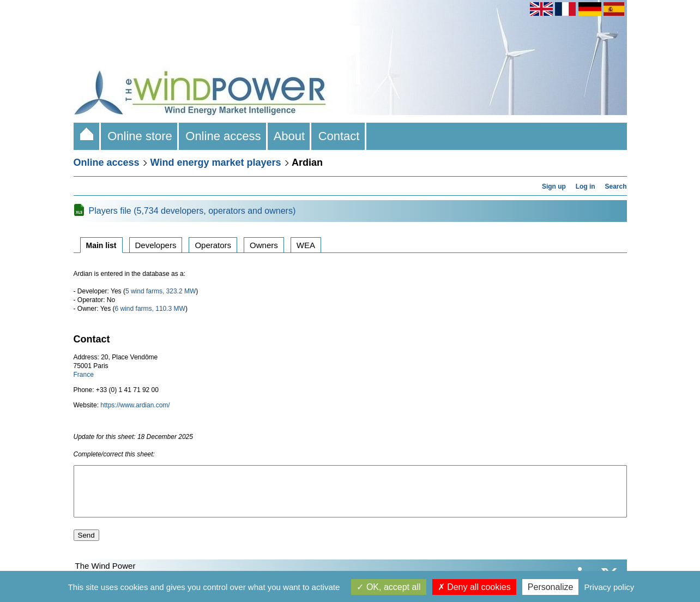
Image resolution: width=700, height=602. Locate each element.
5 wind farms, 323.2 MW (161, 291)
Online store (140, 136)
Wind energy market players (216, 162)
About (290, 136)
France (84, 375)
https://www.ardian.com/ (135, 405)
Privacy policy (610, 587)
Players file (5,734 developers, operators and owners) (192, 211)
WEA (306, 245)
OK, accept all (388, 587)
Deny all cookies (474, 587)
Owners (264, 245)
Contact (339, 136)
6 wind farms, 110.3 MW (150, 309)
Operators (213, 245)
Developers (156, 245)
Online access (223, 136)
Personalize (551, 587)
